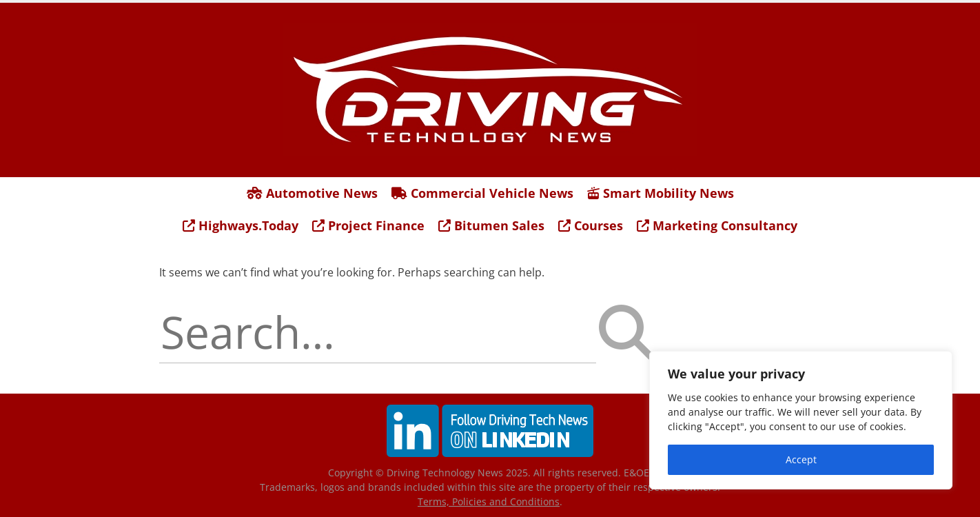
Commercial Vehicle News (482, 193)
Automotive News (312, 193)
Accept (801, 459)
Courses (591, 225)
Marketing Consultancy (717, 225)
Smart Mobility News (661, 193)
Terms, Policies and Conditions (489, 501)
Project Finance (368, 225)
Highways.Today (241, 225)
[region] (801, 420)
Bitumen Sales (491, 225)
